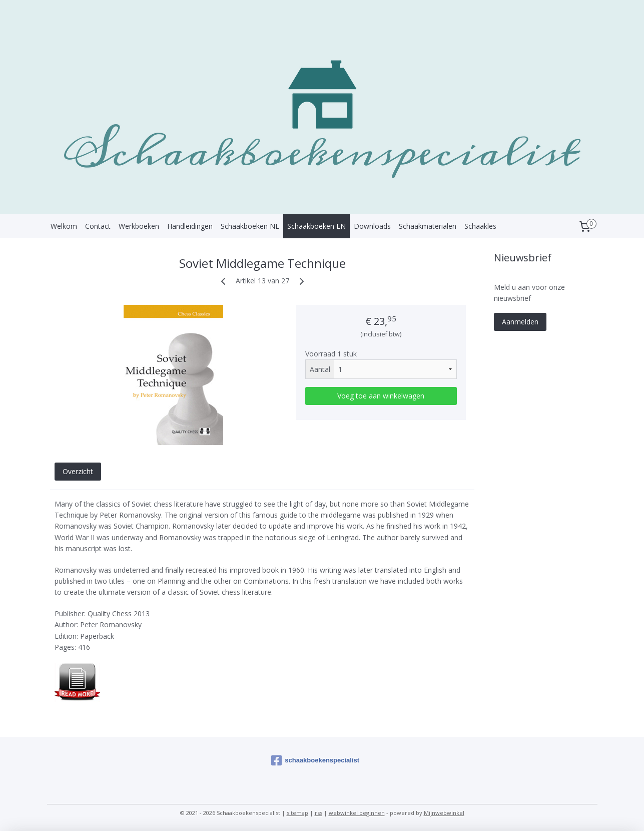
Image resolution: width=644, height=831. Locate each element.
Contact (98, 226)
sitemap (297, 813)
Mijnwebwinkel (444, 813)
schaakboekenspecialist (315, 760)
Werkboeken (139, 226)
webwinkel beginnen (357, 813)
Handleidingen (190, 226)
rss (318, 813)
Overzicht (77, 471)
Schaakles (480, 226)
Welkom (64, 226)
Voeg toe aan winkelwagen (381, 396)
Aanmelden (520, 322)
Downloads (372, 226)
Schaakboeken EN (316, 226)
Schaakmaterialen (428, 226)
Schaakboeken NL (250, 226)
